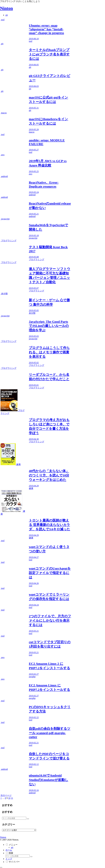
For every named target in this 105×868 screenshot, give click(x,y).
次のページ (6, 795)
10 (9, 798)
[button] (28, 819)
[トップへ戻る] (1, 867)
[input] (14, 818)
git (12, 847)
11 (12, 798)
